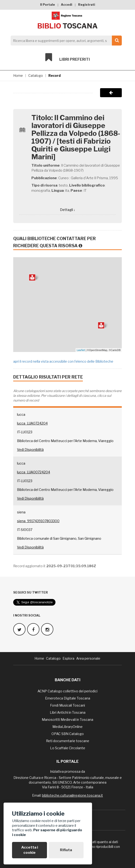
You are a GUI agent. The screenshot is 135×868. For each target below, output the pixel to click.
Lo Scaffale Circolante (68, 748)
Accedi (67, 5)
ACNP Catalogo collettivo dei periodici (67, 691)
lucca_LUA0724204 (32, 423)
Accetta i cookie (30, 850)
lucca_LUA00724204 (34, 472)
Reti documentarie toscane (68, 741)
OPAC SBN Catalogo (68, 734)
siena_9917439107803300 (38, 521)
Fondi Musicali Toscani (67, 705)
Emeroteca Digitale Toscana (68, 698)
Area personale (88, 658)
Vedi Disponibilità (30, 450)
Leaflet (81, 350)
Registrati (87, 5)
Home (18, 75)
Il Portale (48, 5)
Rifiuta (66, 850)
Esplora (68, 658)
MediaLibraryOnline (67, 727)
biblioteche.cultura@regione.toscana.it (72, 795)
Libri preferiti (68, 57)
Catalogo (36, 75)
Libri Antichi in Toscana (68, 712)
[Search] (65, 41)
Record (55, 75)
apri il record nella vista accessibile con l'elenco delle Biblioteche (63, 361)
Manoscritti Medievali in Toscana (67, 720)
